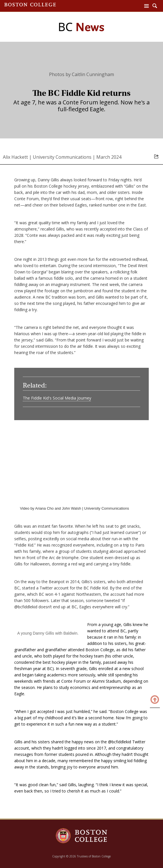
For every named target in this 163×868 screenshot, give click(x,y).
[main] (81, 438)
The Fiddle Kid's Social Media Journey (57, 398)
